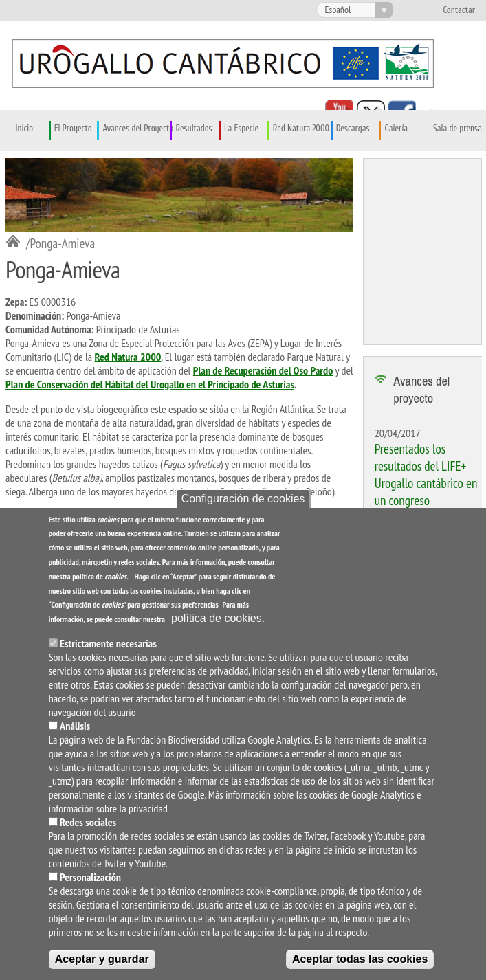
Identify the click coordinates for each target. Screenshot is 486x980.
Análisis (75, 728)
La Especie (241, 129)
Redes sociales (88, 825)
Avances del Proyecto (138, 129)
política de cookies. (218, 621)
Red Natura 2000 (301, 129)
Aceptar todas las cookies (360, 962)
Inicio (25, 129)
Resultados (194, 129)
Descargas (353, 129)
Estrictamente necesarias (108, 646)
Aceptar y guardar (102, 962)
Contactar (459, 10)
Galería (396, 129)
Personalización (90, 880)
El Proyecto (73, 129)
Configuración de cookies (243, 501)
